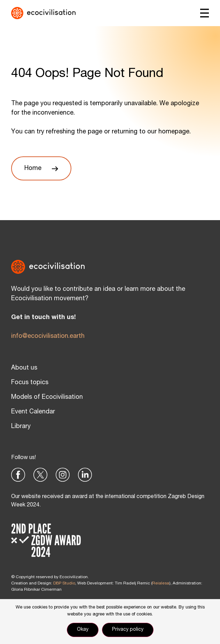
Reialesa (161, 583)
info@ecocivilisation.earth (48, 336)
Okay (83, 630)
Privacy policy (128, 630)
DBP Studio (64, 583)
